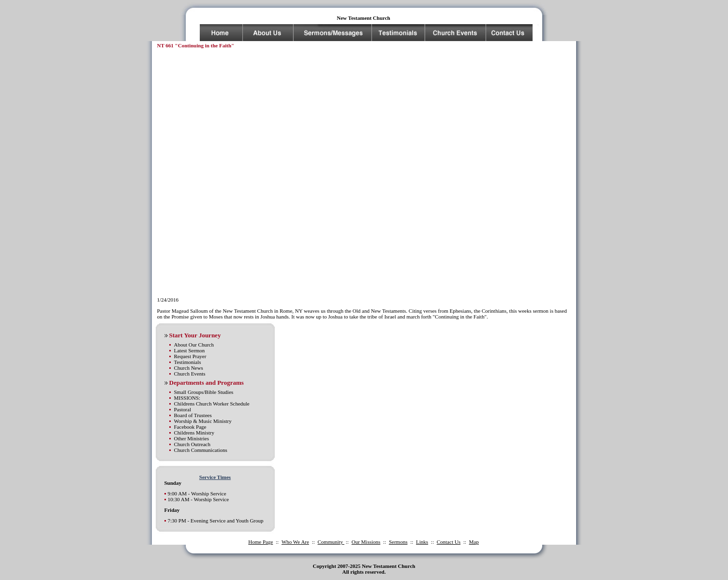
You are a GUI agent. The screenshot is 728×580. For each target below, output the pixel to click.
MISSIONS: (187, 398)
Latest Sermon (190, 350)
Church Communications (201, 450)
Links (422, 542)
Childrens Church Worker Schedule (212, 404)
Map (474, 542)
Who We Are (295, 542)
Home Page (260, 542)
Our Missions (366, 542)
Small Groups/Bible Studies (204, 392)
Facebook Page (190, 427)
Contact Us (449, 542)
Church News (189, 368)
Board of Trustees (193, 415)
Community (331, 542)
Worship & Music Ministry (203, 421)
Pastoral (183, 409)
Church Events (190, 374)
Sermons (398, 542)
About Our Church (194, 345)
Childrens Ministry (194, 433)
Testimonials (188, 362)
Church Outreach (192, 444)
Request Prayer (190, 356)
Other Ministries (192, 438)
